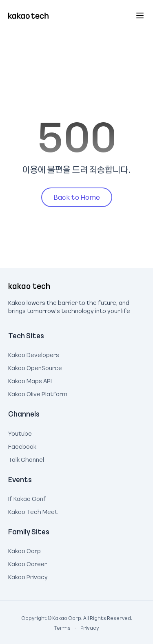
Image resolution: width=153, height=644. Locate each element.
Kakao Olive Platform (38, 393)
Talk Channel (26, 459)
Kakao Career (28, 563)
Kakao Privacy (28, 576)
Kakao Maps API (30, 380)
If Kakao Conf (27, 498)
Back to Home (77, 197)
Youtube (20, 432)
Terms (63, 628)
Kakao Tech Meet (33, 511)
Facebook (22, 446)
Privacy (85, 628)
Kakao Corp (24, 550)
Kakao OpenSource (35, 367)
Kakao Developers (34, 354)
